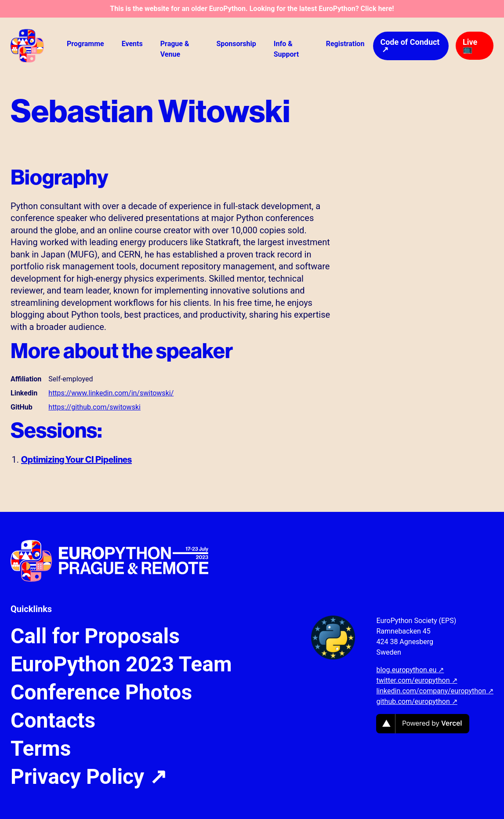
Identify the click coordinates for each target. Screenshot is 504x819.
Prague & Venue (175, 49)
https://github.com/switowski (94, 407)
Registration (345, 44)
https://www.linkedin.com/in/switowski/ (111, 393)
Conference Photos (101, 692)
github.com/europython (417, 701)
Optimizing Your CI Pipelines (76, 459)
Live (470, 45)
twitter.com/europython (417, 680)
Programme (85, 44)
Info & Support (286, 49)
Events (132, 44)
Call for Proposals (95, 636)
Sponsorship (236, 44)
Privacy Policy (89, 777)
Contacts (53, 721)
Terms (41, 749)
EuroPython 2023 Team (121, 664)
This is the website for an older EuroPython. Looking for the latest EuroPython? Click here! (252, 9)
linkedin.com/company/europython (435, 691)
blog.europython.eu (410, 670)
